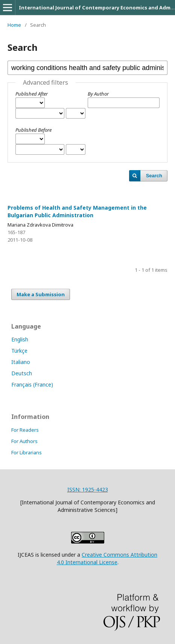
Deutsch (22, 373)
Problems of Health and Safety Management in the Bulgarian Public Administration (77, 211)
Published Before (33, 130)
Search (154, 176)
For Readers (25, 430)
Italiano (21, 362)
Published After (32, 94)
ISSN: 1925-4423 (88, 489)
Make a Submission (41, 294)
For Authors (24, 441)
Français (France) (32, 384)
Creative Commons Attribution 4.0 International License (107, 558)
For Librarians (27, 452)
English (20, 339)
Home (14, 25)
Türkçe (19, 351)
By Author (98, 94)
